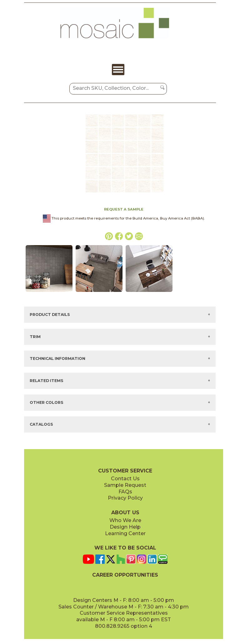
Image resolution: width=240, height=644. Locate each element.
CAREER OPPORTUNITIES (125, 575)
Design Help (125, 527)
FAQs (125, 492)
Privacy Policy (125, 498)
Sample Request (125, 485)
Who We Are (125, 520)
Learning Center (125, 533)
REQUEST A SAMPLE (124, 209)
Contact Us (125, 479)
